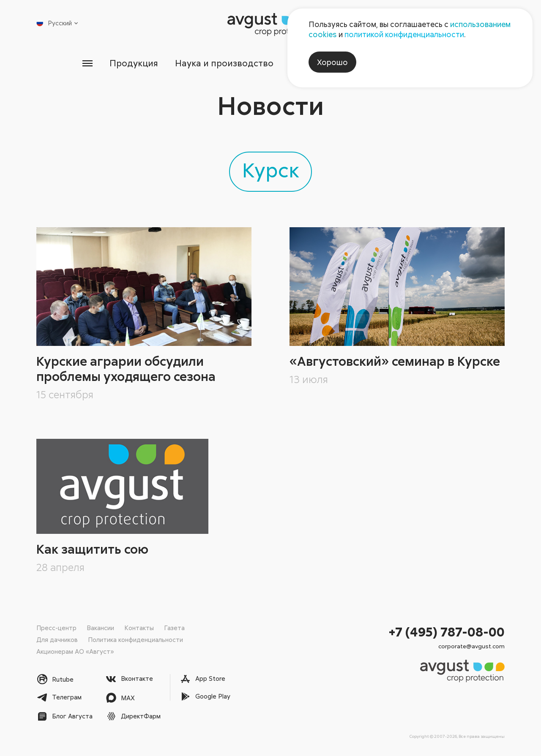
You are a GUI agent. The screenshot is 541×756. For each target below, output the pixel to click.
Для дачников (57, 639)
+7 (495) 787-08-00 (447, 632)
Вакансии (100, 628)
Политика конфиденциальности (135, 639)
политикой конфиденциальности (404, 34)
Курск (271, 169)
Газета (174, 628)
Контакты (139, 628)
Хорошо (332, 62)
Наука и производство (224, 63)
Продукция (134, 63)
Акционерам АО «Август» (75, 651)
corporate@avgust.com (471, 646)
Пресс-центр (56, 628)
